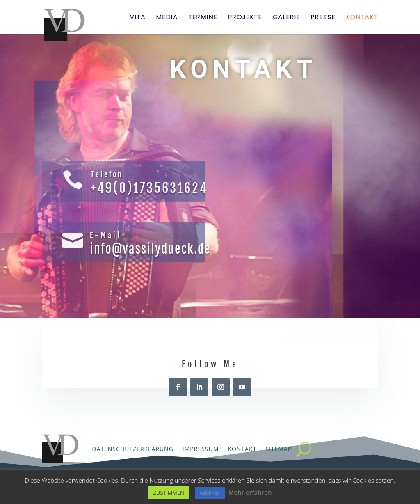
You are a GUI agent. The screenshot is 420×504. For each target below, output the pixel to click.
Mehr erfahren (250, 492)
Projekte (245, 18)
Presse (323, 18)
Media (167, 18)
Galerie (286, 18)
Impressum (201, 449)
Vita (137, 18)
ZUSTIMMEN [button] (169, 493)
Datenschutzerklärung (133, 449)
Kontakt (362, 18)
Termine (203, 18)
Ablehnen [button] (210, 493)
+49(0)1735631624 (149, 188)
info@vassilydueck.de (150, 249)
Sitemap (278, 449)
